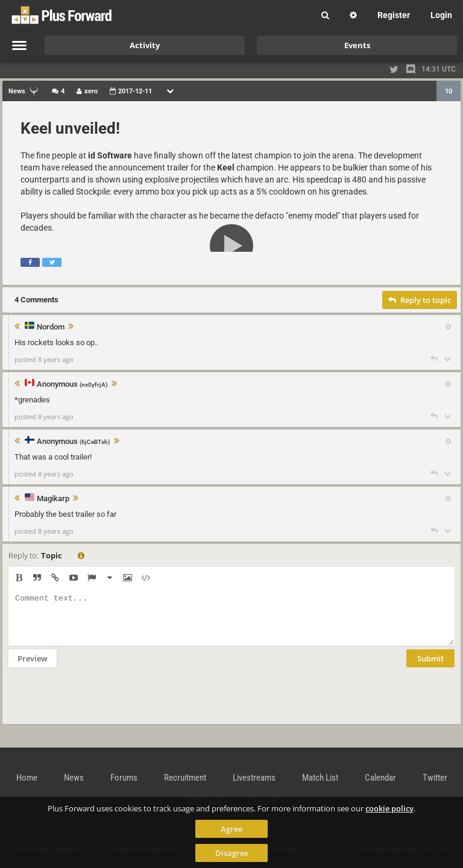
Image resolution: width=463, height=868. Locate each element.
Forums (124, 778)
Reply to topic (420, 300)
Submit (430, 667)
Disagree (232, 853)
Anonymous (72, 385)
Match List (320, 778)
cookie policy (389, 808)
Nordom (51, 327)
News (74, 778)
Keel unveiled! (70, 128)
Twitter (435, 778)
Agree (231, 829)
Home (27, 778)
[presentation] (100, 704)
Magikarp (53, 499)
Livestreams (254, 778)
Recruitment (185, 778)
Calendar (380, 778)
